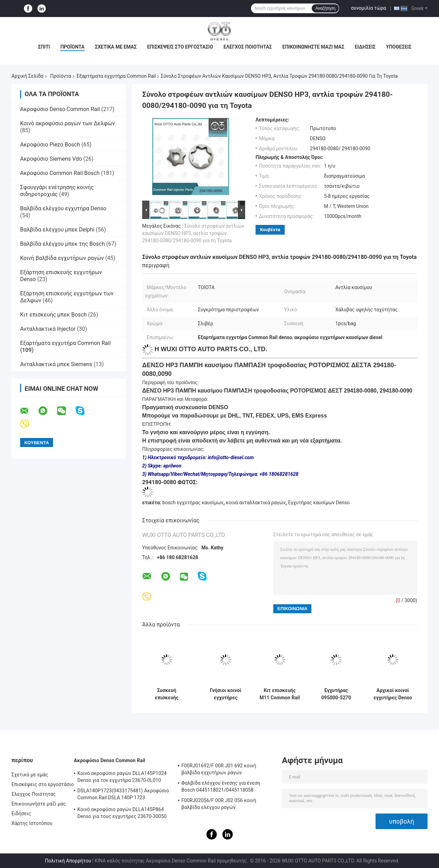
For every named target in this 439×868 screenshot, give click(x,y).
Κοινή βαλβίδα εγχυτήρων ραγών (62, 258)
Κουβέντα (270, 230)
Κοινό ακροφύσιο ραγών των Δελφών (67, 123)
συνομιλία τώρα (368, 8)
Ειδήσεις (365, 47)
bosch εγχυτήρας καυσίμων (193, 503)
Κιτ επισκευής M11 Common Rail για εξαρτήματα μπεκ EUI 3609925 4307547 (279, 694)
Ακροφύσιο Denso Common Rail (60, 109)
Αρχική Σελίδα (27, 76)
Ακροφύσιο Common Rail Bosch (60, 173)
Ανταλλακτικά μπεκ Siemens (56, 364)
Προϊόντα (72, 47)
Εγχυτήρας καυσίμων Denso (319, 503)
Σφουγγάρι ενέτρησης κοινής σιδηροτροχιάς (57, 191)
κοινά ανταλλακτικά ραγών (256, 503)
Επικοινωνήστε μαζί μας (313, 47)
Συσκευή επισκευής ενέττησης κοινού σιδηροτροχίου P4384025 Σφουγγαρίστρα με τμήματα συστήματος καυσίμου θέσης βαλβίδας (167, 694)
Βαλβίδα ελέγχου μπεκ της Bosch (62, 244)
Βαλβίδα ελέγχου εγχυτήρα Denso (63, 208)
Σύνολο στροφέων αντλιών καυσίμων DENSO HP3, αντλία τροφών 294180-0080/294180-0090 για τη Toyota (193, 233)
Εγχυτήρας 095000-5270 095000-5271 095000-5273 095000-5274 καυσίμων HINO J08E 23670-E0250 (336, 694)
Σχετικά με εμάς (116, 47)
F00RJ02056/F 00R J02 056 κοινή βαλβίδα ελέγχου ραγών (219, 804)
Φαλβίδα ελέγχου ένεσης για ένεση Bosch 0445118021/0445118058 (221, 786)
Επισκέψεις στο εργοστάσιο (180, 47)
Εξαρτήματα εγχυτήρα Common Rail (116, 76)
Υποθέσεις (399, 47)
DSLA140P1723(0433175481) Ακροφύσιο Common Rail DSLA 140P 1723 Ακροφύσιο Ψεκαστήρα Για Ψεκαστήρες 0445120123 (123, 795)
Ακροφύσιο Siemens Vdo (51, 159)
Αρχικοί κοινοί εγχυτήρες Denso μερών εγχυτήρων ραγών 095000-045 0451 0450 (393, 694)
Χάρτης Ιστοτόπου (32, 823)
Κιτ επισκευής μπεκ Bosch (53, 315)
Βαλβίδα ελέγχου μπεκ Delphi (57, 230)
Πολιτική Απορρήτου (68, 861)
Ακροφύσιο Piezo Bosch (50, 145)
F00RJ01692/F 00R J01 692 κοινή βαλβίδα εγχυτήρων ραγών (219, 769)
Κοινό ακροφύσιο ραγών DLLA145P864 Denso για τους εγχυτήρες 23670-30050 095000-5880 (122, 814)
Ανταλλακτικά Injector (48, 329)
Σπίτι (44, 47)
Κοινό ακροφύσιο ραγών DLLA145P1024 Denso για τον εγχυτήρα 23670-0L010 (122, 777)
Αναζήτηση (325, 8)
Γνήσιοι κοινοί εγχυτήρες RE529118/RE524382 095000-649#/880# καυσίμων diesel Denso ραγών (226, 694)
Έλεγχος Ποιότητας (248, 47)
